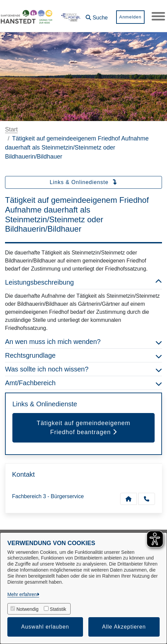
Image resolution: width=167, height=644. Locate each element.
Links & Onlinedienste (83, 182)
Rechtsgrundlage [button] (83, 355)
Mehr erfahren (22, 594)
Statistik (58, 609)
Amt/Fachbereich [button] (83, 383)
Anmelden (130, 17)
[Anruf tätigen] (147, 499)
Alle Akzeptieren (124, 627)
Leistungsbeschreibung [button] (83, 282)
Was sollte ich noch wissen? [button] (83, 369)
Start (11, 129)
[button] (97, 15)
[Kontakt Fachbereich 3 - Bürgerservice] (129, 499)
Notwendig (27, 609)
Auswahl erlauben (45, 627)
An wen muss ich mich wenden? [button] (83, 342)
